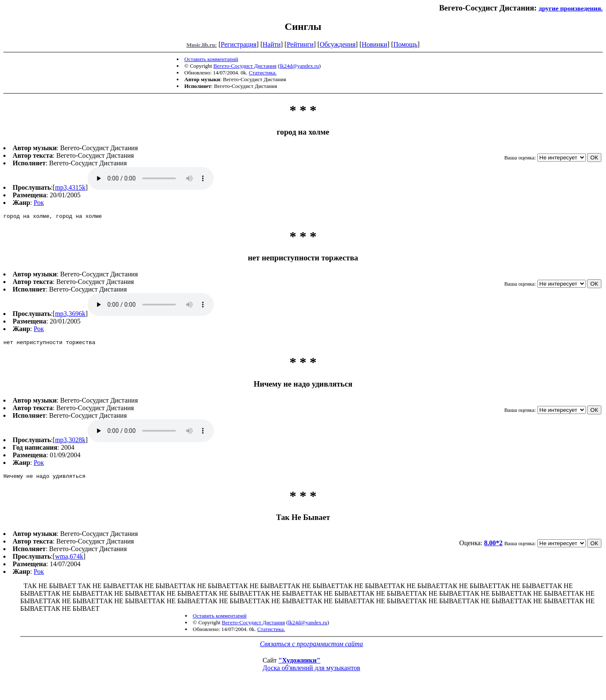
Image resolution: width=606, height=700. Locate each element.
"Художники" (299, 664)
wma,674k (69, 560)
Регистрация (239, 44)
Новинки (374, 44)
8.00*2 (493, 547)
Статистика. (263, 73)
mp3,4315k (70, 187)
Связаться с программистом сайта (312, 648)
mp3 (151, 178)
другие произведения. (571, 8)
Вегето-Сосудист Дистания (245, 66)
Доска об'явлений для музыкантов (311, 672)
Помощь (405, 44)
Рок (39, 203)
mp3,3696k (70, 315)
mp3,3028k (70, 442)
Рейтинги (300, 44)
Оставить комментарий (211, 59)
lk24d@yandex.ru (299, 66)
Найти (272, 44)
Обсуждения (338, 44)
